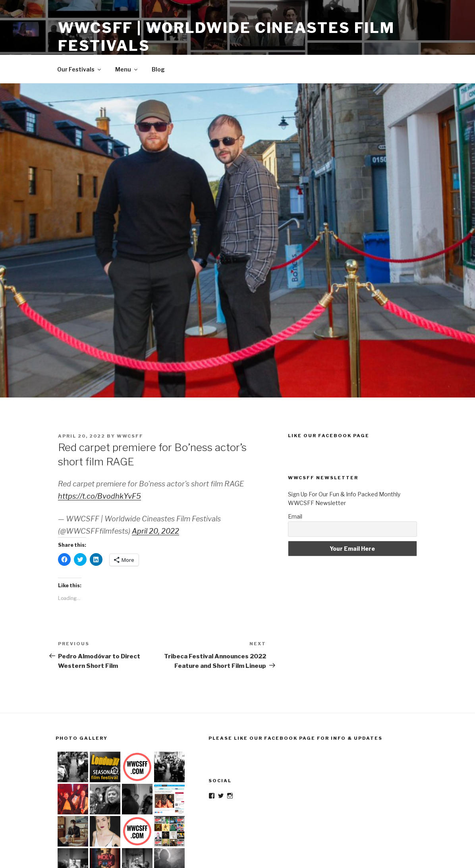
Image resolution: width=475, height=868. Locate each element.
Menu (127, 69)
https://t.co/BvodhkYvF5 (99, 496)
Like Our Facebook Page (329, 436)
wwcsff (130, 436)
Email (295, 516)
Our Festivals (80, 69)
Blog (158, 69)
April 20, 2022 (155, 531)
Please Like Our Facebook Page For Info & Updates (295, 738)
